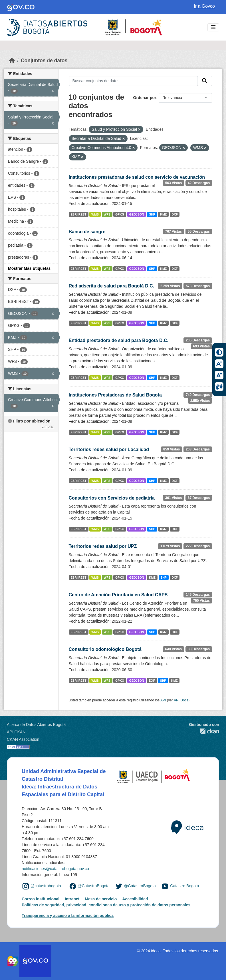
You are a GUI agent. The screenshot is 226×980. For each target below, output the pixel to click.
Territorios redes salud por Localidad (109, 449)
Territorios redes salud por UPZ (103, 546)
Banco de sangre (87, 232)
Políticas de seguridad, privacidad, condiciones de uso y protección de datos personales (106, 905)
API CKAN (16, 732)
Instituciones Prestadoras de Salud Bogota (115, 395)
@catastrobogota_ (47, 886)
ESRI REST (78, 214)
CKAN (204, 731)
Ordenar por (145, 98)
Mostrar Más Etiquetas (29, 268)
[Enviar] (205, 81)
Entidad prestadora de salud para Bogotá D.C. (119, 340)
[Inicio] (12, 61)
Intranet (72, 899)
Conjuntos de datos (44, 61)
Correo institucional (41, 899)
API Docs (181, 700)
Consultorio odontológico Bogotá (105, 649)
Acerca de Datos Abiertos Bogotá (36, 725)
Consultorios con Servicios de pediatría (112, 498)
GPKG (120, 214)
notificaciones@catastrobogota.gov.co (55, 869)
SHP (152, 214)
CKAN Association (23, 739)
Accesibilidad (135, 899)
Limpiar (48, 426)
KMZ (163, 214)
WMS (95, 214)
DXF (175, 214)
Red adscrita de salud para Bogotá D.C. (112, 286)
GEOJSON (137, 214)
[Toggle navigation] (213, 28)
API (163, 700)
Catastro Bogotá (184, 886)
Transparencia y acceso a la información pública (68, 915)
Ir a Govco (204, 6)
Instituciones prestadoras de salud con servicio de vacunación (137, 177)
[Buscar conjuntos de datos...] (133, 81)
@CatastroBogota (94, 886)
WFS (107, 214)
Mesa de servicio (101, 899)
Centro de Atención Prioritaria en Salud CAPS (118, 595)
